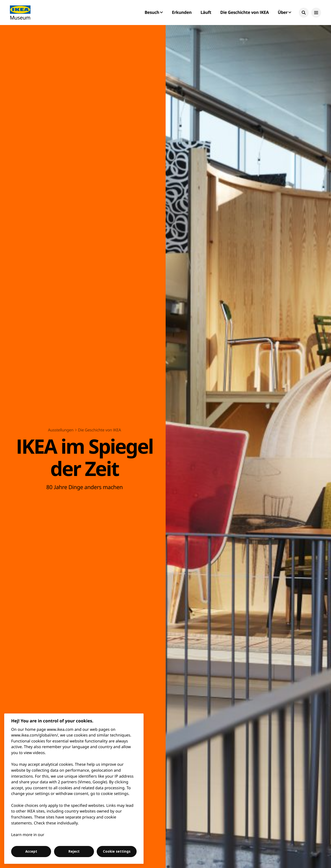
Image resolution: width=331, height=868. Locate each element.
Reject (74, 851)
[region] (74, 789)
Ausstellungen (61, 430)
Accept (31, 851)
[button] (304, 13)
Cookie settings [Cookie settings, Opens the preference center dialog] (117, 851)
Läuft (206, 12)
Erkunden (182, 12)
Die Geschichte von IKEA (244, 12)
